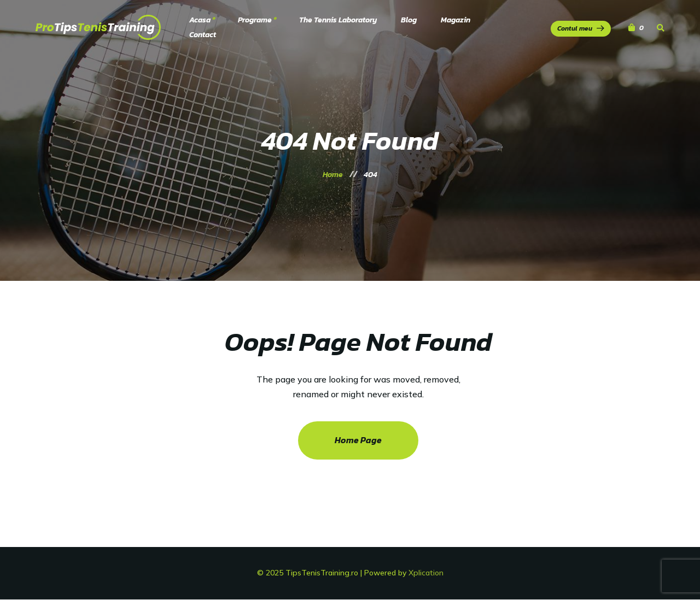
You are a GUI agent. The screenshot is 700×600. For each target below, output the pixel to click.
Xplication (426, 573)
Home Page (358, 440)
